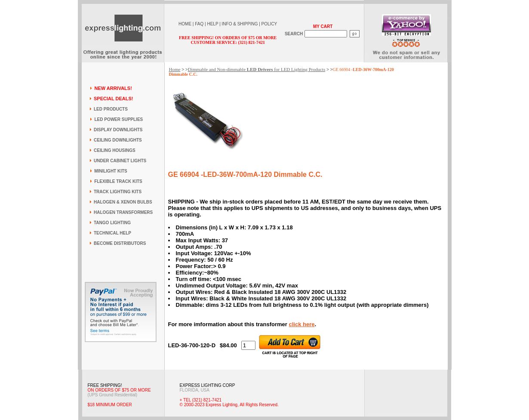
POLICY (269, 24)
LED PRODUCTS (111, 109)
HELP (212, 24)
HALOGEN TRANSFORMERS (123, 212)
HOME (185, 24)
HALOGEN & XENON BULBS (123, 202)
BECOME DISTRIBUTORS (120, 243)
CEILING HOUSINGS (115, 150)
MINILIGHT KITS (111, 171)
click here (301, 324)
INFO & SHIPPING (240, 24)
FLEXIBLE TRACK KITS (118, 181)
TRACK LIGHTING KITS (118, 192)
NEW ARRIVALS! (113, 88)
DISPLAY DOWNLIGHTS (118, 130)
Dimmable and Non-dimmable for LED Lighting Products (257, 69)
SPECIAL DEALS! (113, 99)
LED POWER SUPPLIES (118, 119)
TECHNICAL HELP (112, 233)
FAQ (199, 24)
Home (175, 69)
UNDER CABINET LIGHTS (120, 161)
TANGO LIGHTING (112, 223)
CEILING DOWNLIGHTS (118, 140)
